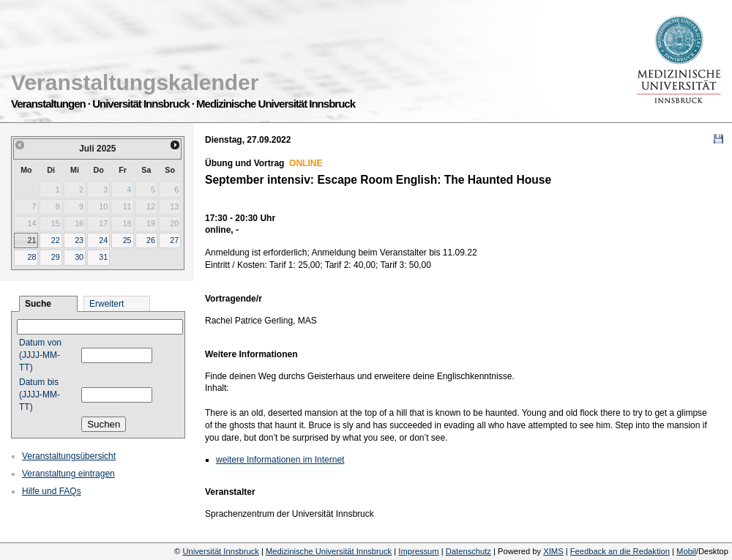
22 (56, 240)
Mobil (686, 551)
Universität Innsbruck (220, 551)
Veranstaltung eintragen (68, 474)
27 (174, 240)
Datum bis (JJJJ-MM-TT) (40, 395)
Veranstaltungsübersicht (69, 456)
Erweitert (107, 304)
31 (103, 257)
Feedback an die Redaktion (620, 551)
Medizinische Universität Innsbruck (329, 551)
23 (79, 240)
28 (31, 257)
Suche (38, 304)
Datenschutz (468, 551)
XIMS (553, 551)
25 (127, 240)
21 (31, 240)
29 (56, 257)
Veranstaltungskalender (135, 82)
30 (79, 257)
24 (103, 240)
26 (151, 240)
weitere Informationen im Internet (280, 460)
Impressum (418, 551)
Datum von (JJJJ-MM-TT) (40, 355)
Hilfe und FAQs (52, 491)
